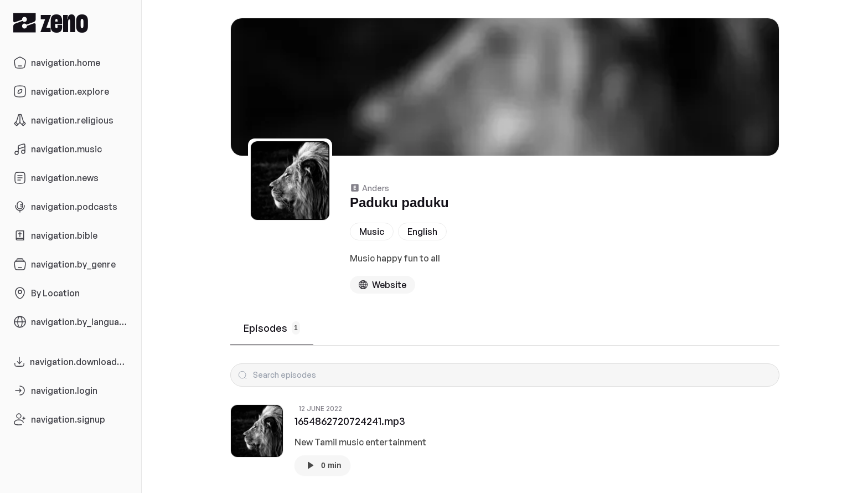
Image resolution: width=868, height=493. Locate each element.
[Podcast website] (383, 285)
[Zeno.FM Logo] (71, 22)
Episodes (272, 328)
